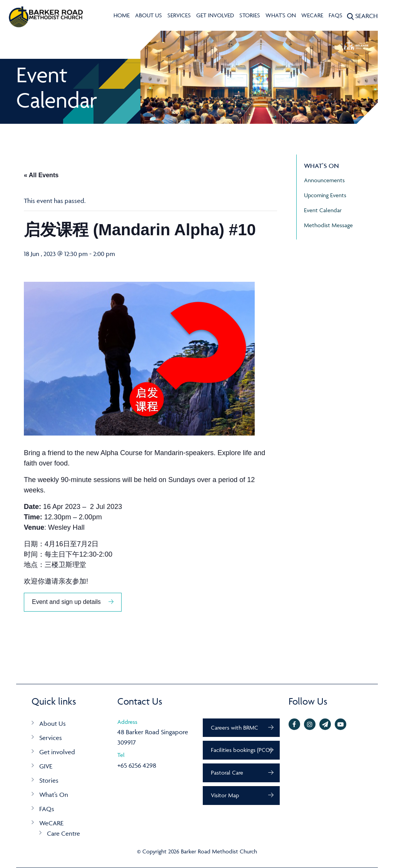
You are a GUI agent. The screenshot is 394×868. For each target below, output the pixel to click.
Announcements (324, 180)
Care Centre (63, 833)
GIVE (46, 766)
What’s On (54, 795)
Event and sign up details (66, 602)
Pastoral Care (227, 772)
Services (179, 15)
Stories (250, 15)
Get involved (215, 15)
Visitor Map (225, 795)
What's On (281, 15)
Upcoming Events (325, 195)
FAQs (336, 15)
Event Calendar (323, 210)
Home (122, 15)
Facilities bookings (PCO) (241, 750)
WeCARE (312, 15)
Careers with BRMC (235, 727)
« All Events (41, 175)
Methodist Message (328, 225)
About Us (149, 15)
